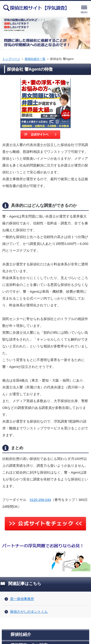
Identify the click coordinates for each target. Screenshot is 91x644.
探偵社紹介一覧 (35, 59)
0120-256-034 (40, 500)
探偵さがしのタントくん (29, 612)
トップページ (11, 59)
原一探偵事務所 (22, 599)
